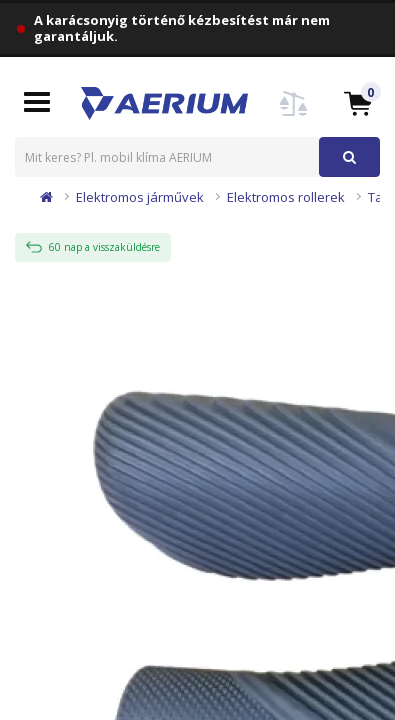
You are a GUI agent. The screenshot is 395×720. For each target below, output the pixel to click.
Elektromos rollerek (286, 197)
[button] (358, 102)
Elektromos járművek (140, 197)
